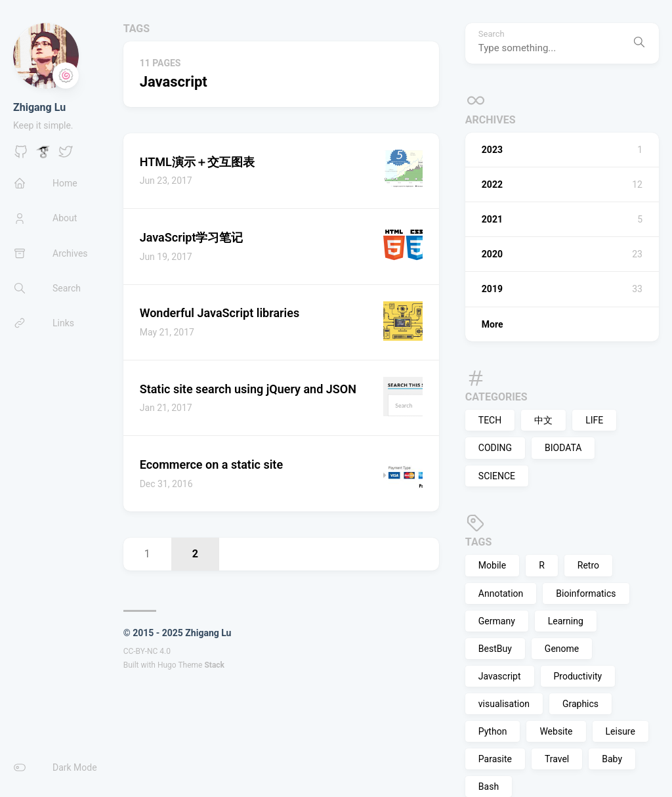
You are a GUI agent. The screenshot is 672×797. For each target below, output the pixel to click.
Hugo (167, 665)
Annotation (501, 593)
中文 (543, 420)
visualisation (504, 704)
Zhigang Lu (39, 107)
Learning (566, 621)
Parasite (495, 759)
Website (556, 731)
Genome (562, 649)
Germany (497, 621)
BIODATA (563, 448)
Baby (612, 759)
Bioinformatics (586, 593)
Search (492, 34)
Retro (588, 565)
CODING (495, 448)
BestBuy (495, 649)
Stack (214, 665)
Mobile (492, 565)
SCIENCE (497, 476)
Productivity (578, 676)
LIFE (594, 420)
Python (493, 731)
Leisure (620, 731)
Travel (557, 759)
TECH (490, 420)
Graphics (580, 704)
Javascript (500, 676)
